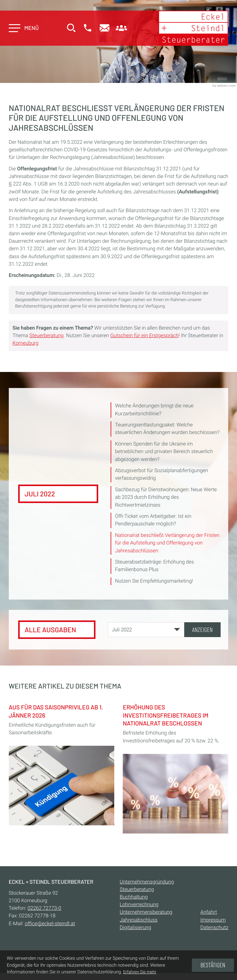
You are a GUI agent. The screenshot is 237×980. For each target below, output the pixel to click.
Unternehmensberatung (146, 912)
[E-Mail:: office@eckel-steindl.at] (105, 28)
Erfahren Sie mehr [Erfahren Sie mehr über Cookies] (140, 972)
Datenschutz (214, 928)
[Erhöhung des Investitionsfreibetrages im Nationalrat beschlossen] (175, 767)
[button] (88, 28)
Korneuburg (25, 343)
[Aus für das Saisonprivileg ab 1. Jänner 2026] (62, 763)
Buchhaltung (134, 897)
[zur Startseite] (193, 28)
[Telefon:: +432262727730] (44, 908)
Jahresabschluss (139, 920)
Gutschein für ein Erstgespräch (144, 336)
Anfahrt (209, 912)
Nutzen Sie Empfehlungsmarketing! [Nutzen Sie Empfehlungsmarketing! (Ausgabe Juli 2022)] (154, 581)
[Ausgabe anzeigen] (202, 630)
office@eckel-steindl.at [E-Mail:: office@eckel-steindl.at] (50, 924)
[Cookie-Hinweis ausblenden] (213, 965)
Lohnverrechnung (139, 905)
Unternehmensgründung (147, 882)
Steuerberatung (47, 336)
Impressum (213, 920)
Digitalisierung (135, 928)
